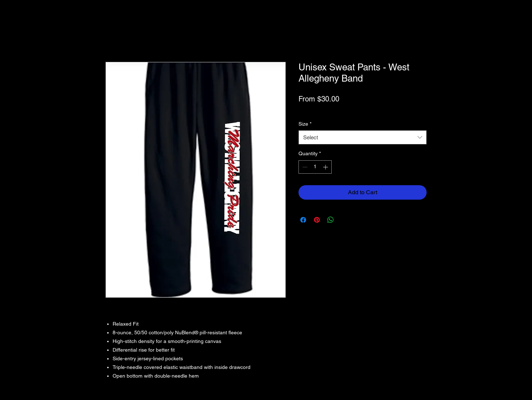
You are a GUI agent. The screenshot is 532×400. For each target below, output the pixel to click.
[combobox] (363, 137)
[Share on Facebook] (303, 220)
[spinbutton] (315, 167)
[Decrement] (304, 167)
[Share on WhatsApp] (331, 220)
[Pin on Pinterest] (317, 220)
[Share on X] (344, 220)
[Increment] (326, 167)
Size (305, 124)
